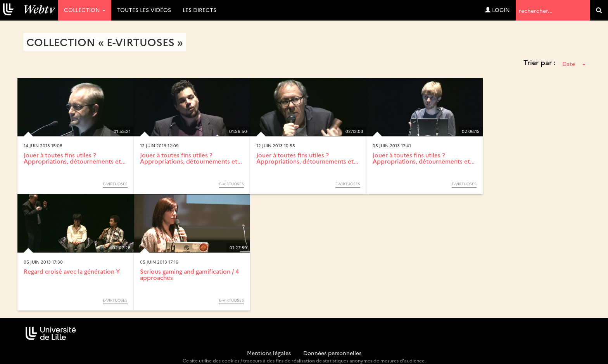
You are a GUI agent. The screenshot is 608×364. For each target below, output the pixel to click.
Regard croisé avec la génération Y (72, 271)
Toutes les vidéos (144, 10)
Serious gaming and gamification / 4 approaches (189, 274)
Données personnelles (332, 353)
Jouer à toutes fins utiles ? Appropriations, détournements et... (75, 158)
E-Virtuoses (115, 184)
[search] (599, 10)
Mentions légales (269, 353)
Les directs (199, 10)
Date (574, 64)
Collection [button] (85, 10)
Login (497, 10)
